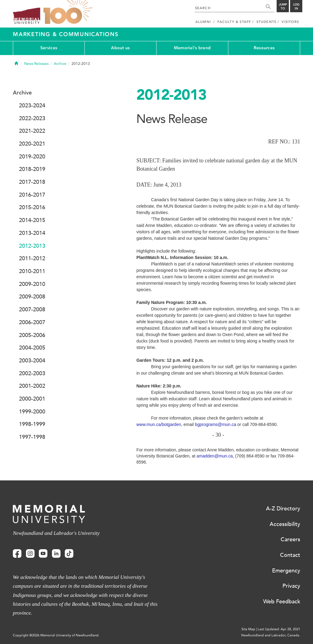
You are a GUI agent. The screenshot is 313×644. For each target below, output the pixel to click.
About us (120, 48)
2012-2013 (32, 246)
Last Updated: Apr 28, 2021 (279, 629)
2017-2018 (32, 182)
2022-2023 (32, 118)
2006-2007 (32, 322)
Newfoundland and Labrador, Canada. (271, 635)
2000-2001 (32, 399)
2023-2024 (32, 105)
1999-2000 (32, 412)
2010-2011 (32, 271)
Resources (264, 48)
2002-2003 (32, 373)
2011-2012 (32, 258)
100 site (68, 12)
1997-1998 (32, 437)
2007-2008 (32, 309)
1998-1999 (32, 424)
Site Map (248, 629)
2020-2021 (32, 144)
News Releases (36, 64)
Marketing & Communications (66, 34)
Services (49, 48)
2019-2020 (32, 157)
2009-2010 (32, 284)
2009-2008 (32, 297)
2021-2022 (32, 131)
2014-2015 (32, 220)
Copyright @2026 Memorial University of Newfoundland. (56, 635)
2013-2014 (32, 233)
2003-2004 (32, 361)
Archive (60, 64)
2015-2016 (32, 207)
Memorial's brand (192, 48)
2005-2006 (32, 335)
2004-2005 (32, 348)
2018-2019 (32, 169)
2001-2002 (32, 386)
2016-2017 (32, 195)
